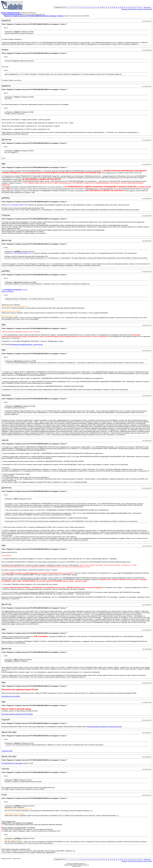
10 (82, 7)
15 (92, 7)
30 (123, 7)
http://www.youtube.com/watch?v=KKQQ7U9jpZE (17, 714)
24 (110, 7)
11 (84, 7)
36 (135, 7)
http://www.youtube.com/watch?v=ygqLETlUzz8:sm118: (104, 727)
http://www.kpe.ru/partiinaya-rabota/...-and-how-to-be (26, 344)
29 (121, 7)
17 (96, 7)
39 (141, 7)
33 (129, 7)
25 (112, 7)
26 (115, 7)
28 (119, 7)
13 (88, 7)
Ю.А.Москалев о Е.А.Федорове (12, 763)
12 (86, 7)
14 (90, 7)
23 (108, 7)
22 (106, 7)
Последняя (147, 7)
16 (94, 7)
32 (127, 7)
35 (133, 7)
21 (104, 7)
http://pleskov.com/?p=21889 (11, 696)
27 (117, 7)
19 (100, 7)
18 (98, 7)
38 (139, 7)
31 (125, 7)
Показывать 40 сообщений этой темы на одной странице (137, 9)
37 (137, 7)
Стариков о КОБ (7, 751)
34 (131, 7)
